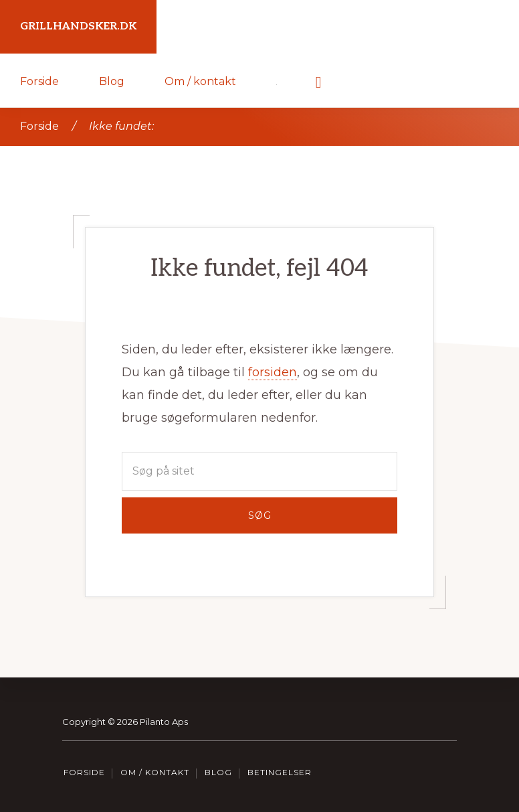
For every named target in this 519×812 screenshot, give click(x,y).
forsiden (273, 372)
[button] (318, 80)
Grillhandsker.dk (78, 26)
